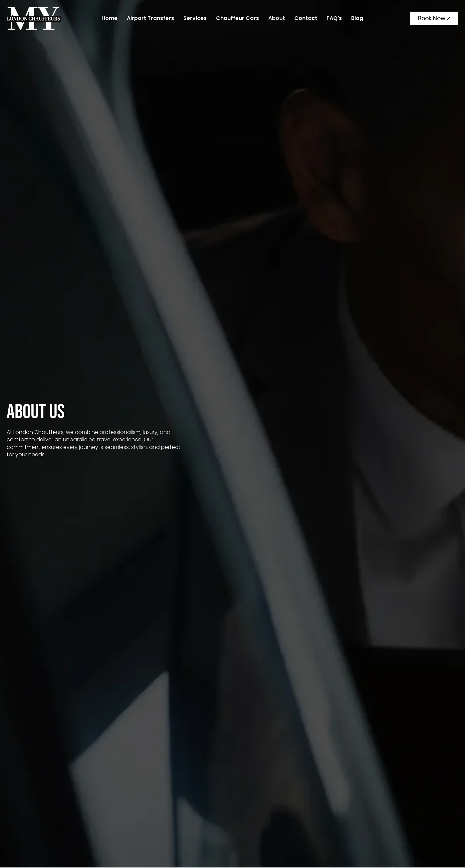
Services (195, 18)
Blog (357, 18)
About (277, 18)
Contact (306, 18)
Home (110, 18)
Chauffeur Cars (237, 18)
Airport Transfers (150, 18)
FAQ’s (334, 18)
